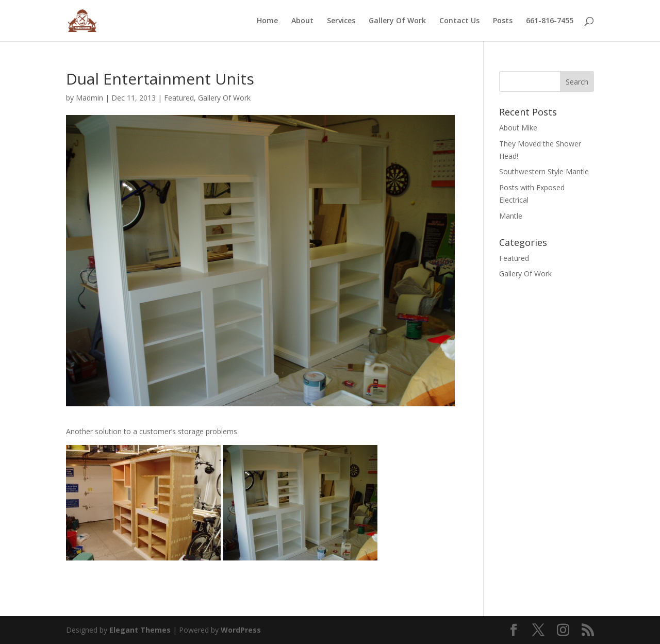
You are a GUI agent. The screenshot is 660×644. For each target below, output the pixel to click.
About (302, 21)
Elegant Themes (140, 630)
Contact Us (459, 21)
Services (341, 21)
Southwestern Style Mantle (544, 171)
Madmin (89, 98)
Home (267, 21)
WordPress (241, 630)
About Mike (518, 128)
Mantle (511, 216)
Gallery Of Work (397, 21)
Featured (179, 98)
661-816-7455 (550, 21)
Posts (503, 21)
